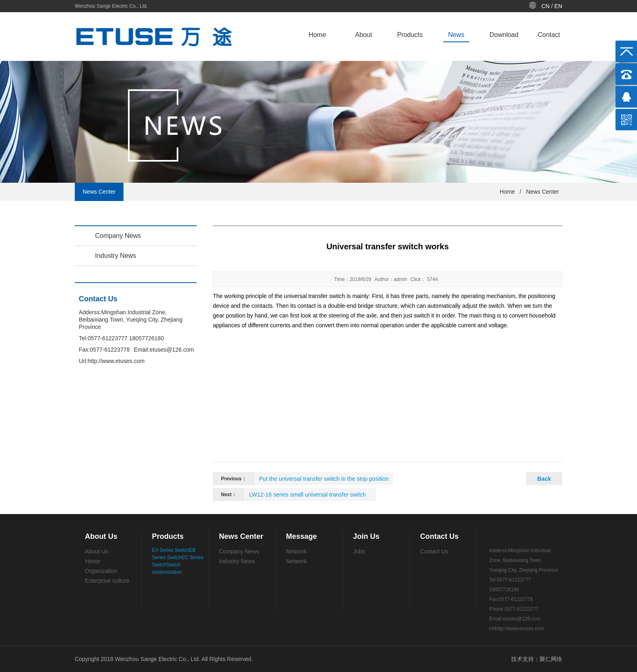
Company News (118, 236)
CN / (548, 6)
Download (504, 35)
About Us (97, 551)
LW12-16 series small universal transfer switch (308, 495)
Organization (101, 571)
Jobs (359, 551)
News (456, 35)
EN (558, 6)
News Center (543, 192)
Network (296, 551)
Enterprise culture (107, 581)
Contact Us (434, 551)
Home (317, 35)
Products (410, 35)
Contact (549, 35)
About (364, 35)
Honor (93, 561)
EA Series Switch (170, 550)
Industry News (116, 256)
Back (544, 479)
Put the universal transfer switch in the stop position (324, 479)
